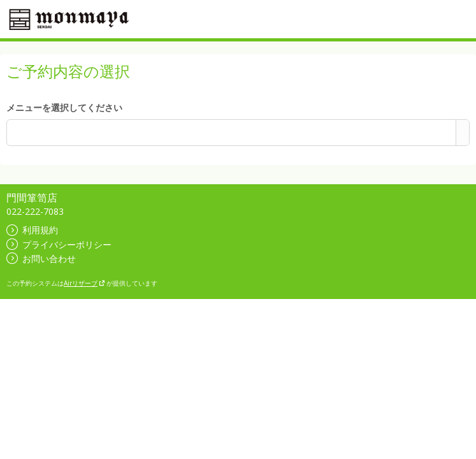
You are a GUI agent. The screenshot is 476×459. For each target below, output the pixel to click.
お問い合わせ (41, 259)
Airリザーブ (84, 283)
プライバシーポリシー (59, 244)
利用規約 (32, 230)
